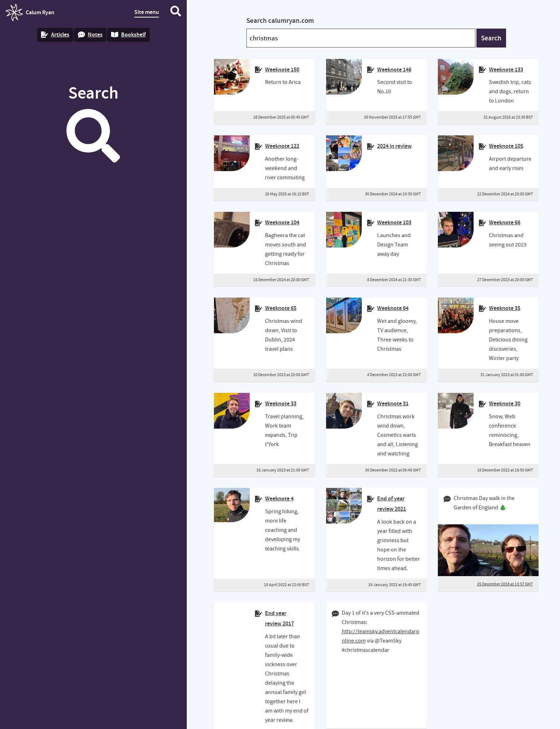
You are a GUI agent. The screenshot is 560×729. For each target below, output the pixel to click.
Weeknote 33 (281, 403)
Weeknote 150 (282, 69)
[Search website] (176, 13)
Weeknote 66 (505, 222)
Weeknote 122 (282, 146)
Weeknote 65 (281, 308)
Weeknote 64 (393, 308)
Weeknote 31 (393, 403)
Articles (55, 34)
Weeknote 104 (282, 222)
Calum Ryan (30, 13)
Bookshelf (128, 34)
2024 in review (394, 146)
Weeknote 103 (394, 222)
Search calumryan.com (280, 21)
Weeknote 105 (506, 146)
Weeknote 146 (394, 69)
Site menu (147, 12)
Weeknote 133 (506, 69)
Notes (90, 34)
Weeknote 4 (279, 498)
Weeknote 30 (505, 403)
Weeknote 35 (505, 308)
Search (491, 38)
